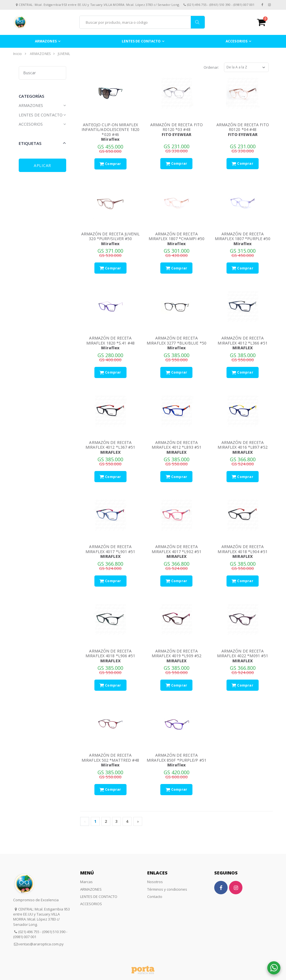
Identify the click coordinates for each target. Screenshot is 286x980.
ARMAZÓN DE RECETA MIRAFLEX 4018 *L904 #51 (242, 549)
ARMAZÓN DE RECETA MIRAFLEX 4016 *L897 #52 (242, 445)
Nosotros (155, 882)
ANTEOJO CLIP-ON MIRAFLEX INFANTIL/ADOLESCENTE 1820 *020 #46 (111, 130)
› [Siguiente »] (138, 821)
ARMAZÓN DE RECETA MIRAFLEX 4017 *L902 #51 (177, 549)
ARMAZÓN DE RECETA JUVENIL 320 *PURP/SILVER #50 (111, 236)
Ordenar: (211, 67)
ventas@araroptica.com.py (41, 944)
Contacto (155, 897)
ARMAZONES (46, 41)
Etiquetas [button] (30, 143)
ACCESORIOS (237, 41)
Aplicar (42, 165)
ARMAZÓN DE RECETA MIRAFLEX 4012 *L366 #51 (242, 340)
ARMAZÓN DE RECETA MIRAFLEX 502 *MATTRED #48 (110, 758)
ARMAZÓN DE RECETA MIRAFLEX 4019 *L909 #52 (177, 653)
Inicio (18, 54)
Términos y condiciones (167, 889)
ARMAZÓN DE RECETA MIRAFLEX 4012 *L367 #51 (110, 445)
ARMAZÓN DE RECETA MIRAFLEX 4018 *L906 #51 (110, 653)
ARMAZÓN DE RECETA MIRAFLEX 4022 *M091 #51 (243, 653)
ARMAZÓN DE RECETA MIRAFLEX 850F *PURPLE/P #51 (177, 758)
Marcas (86, 882)
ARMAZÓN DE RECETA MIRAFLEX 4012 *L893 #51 (177, 445)
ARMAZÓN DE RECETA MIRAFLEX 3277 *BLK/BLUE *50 (177, 340)
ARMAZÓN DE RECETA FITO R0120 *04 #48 (243, 127)
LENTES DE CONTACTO (141, 41)
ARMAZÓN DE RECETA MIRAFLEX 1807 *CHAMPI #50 (177, 236)
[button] (265, 22)
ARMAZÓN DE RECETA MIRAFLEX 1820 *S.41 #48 (110, 340)
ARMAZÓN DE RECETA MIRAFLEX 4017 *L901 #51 (110, 549)
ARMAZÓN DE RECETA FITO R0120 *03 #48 (177, 127)
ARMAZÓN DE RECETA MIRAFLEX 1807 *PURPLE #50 (243, 236)
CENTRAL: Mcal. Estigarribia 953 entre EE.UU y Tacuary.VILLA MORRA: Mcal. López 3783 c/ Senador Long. (41, 917)
